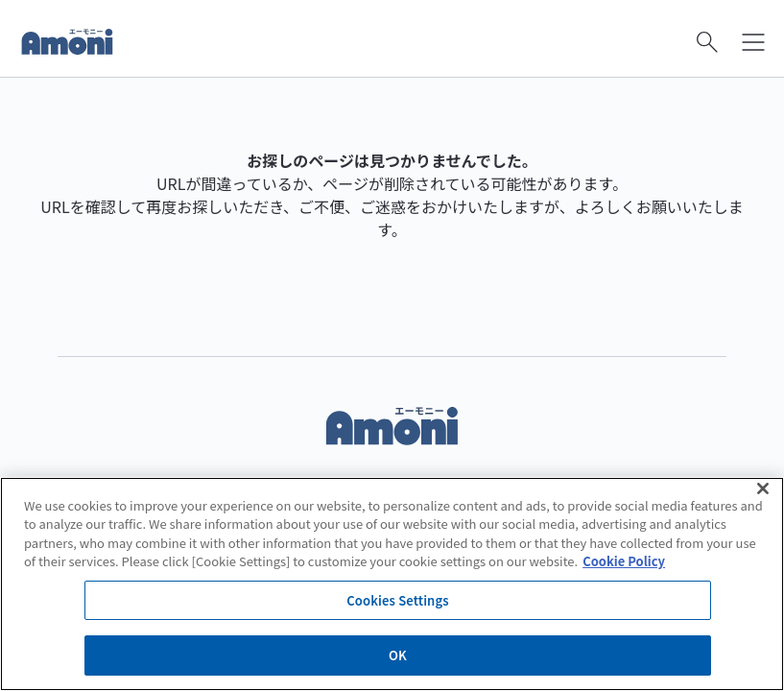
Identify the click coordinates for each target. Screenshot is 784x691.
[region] (392, 584)
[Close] (763, 488)
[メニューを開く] (753, 42)
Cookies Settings (397, 600)
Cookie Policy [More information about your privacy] (624, 561)
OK (398, 655)
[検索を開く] (707, 42)
